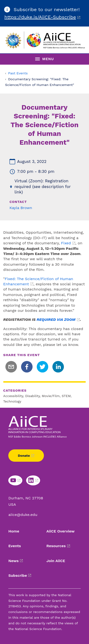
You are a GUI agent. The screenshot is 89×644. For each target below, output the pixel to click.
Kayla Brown (21, 208)
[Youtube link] (15, 480)
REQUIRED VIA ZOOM (56, 320)
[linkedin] (58, 367)
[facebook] (27, 367)
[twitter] (42, 367)
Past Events (18, 73)
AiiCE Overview (61, 531)
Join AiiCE (56, 561)
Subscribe (18, 575)
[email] (11, 367)
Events (15, 546)
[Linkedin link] (33, 480)
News (13, 561)
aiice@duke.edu (23, 515)
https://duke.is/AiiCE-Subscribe (40, 17)
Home (14, 531)
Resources (56, 546)
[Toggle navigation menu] (44, 59)
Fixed (66, 243)
